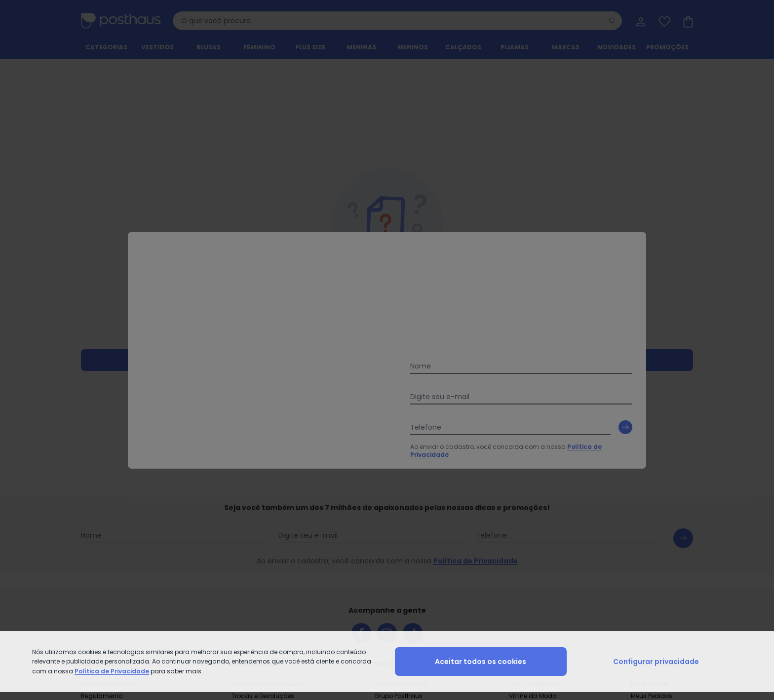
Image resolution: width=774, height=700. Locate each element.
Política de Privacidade (112, 671)
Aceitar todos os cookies (481, 662)
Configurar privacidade (656, 662)
